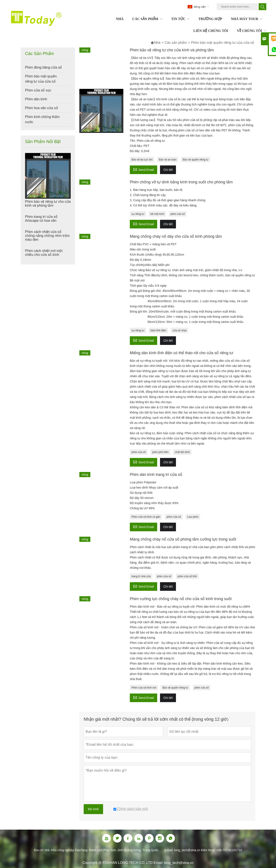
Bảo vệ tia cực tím (142, 160)
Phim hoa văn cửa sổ (42, 108)
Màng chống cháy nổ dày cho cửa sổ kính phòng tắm (176, 236)
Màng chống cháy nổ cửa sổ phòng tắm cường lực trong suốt (183, 539)
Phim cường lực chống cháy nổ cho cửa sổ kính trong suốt (181, 599)
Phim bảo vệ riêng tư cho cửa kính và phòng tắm (48, 204)
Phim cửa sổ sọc (38, 90)
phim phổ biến (160, 452)
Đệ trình (93, 809)
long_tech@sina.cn (187, 850)
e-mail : (169, 850)
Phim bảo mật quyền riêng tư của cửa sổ (41, 79)
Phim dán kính (36, 99)
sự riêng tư (138, 214)
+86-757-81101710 (229, 850)
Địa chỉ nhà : (43, 850)
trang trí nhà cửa (141, 576)
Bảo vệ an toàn (168, 160)
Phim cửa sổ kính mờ (144, 688)
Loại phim (193, 517)
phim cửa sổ (178, 214)
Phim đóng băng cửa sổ (43, 67)
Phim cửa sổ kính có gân (146, 517)
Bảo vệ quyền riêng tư (195, 160)
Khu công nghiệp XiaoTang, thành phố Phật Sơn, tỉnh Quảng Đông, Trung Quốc (105, 850)
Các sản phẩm (176, 43)
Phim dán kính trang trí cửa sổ (156, 475)
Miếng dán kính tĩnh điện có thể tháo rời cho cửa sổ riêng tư (181, 353)
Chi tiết (168, 170)
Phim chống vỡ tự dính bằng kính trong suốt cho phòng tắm (181, 182)
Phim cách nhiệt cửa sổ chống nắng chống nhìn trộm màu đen (47, 236)
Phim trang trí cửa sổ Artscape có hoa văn (41, 219)
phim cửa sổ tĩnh (187, 576)
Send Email (143, 169)
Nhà (155, 43)
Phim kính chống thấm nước (42, 119)
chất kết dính (182, 452)
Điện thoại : (209, 850)
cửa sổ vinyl (179, 330)
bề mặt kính (157, 214)
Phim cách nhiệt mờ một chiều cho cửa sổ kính (44, 253)
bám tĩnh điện (158, 330)
